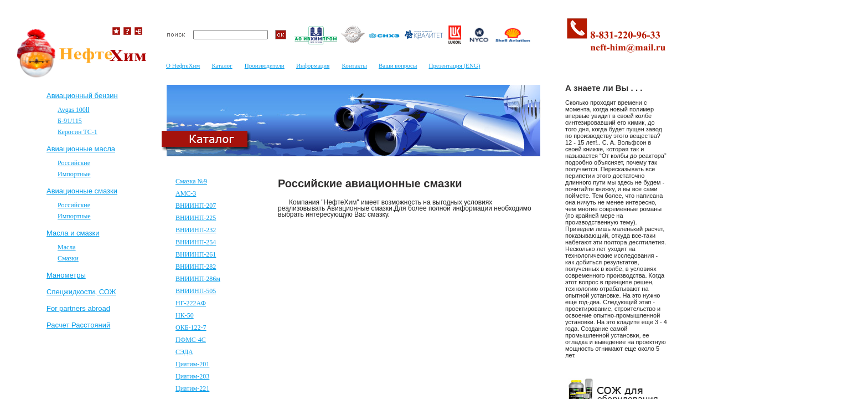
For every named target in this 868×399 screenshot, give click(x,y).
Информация (313, 65)
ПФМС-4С (191, 340)
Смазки (68, 258)
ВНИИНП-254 (196, 242)
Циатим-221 (192, 388)
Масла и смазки (73, 233)
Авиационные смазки (82, 191)
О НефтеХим (183, 65)
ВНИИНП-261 (196, 254)
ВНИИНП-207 (196, 206)
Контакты (354, 65)
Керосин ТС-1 (77, 132)
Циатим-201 (192, 364)
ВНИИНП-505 (196, 291)
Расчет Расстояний (78, 325)
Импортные (74, 174)
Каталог (222, 65)
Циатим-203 (192, 376)
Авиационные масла (81, 149)
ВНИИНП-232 (196, 230)
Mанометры (66, 275)
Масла (67, 247)
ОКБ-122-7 (191, 328)
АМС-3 (186, 193)
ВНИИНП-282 (196, 267)
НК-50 (185, 315)
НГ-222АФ (191, 303)
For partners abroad (78, 308)
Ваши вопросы (398, 65)
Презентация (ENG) (454, 65)
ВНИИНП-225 (196, 218)
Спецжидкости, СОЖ (81, 292)
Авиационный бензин (82, 96)
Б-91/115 (70, 121)
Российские (74, 163)
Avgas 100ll (73, 110)
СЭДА (184, 352)
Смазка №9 (191, 181)
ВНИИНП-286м (198, 279)
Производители (265, 65)
